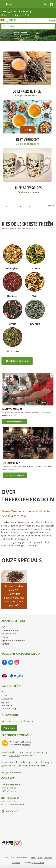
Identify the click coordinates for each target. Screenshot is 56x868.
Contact (5, 644)
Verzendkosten (9, 634)
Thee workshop (9, 709)
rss (41, 858)
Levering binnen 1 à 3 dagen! (15, 11)
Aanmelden (9, 728)
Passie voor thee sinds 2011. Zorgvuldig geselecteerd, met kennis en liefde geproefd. (14, 596)
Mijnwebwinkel (38, 863)
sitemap (34, 858)
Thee (4, 692)
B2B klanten (7, 705)
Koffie (4, 695)
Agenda (5, 702)
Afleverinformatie (10, 630)
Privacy (5, 637)
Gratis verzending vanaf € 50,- (16, 15)
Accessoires (7, 699)
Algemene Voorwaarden (13, 640)
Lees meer (14, 756)
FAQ (3, 627)
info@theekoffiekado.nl (13, 805)
